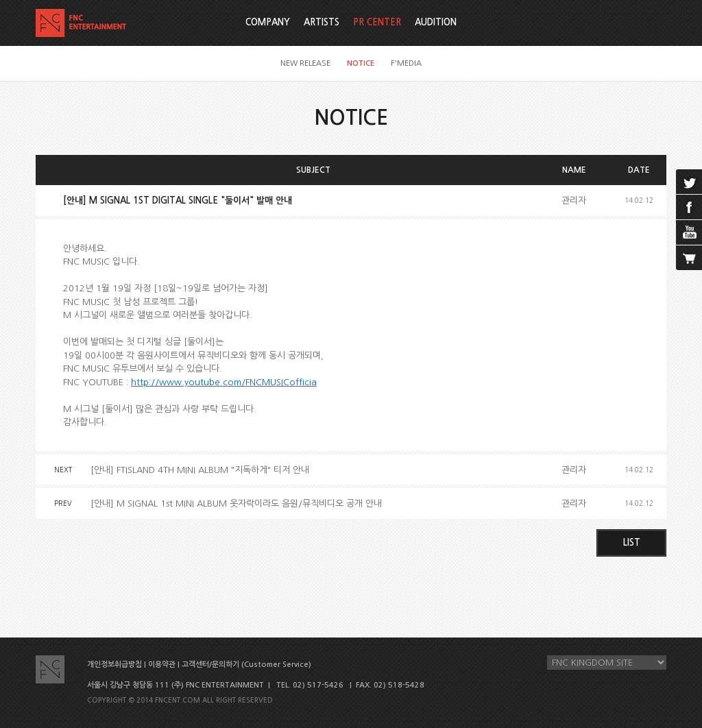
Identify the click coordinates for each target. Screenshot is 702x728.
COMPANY (268, 22)
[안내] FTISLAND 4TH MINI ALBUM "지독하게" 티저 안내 (200, 470)
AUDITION (436, 22)
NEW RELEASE (305, 63)
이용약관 (162, 665)
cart (689, 258)
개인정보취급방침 (114, 665)
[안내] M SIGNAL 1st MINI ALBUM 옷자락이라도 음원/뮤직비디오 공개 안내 (236, 503)
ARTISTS (322, 22)
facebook (689, 207)
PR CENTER (377, 22)
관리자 (574, 201)
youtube (689, 232)
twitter (689, 182)
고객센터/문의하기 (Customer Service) (246, 665)
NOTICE (361, 63)
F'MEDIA (406, 63)
